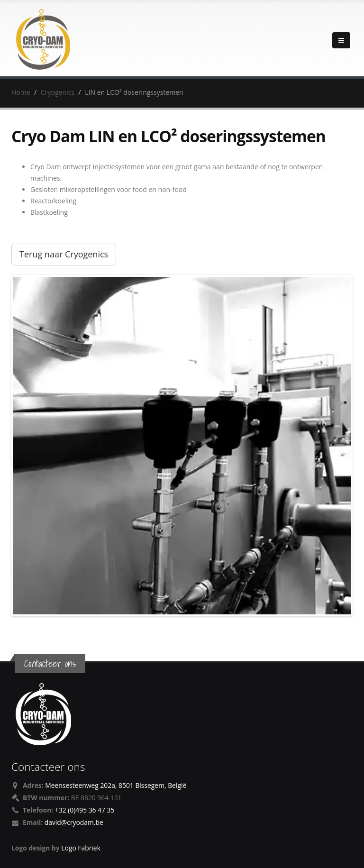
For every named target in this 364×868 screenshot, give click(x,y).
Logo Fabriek (81, 848)
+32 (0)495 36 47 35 (85, 810)
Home (21, 92)
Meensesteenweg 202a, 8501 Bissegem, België (116, 785)
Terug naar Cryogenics (64, 254)
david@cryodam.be (74, 822)
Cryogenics (58, 92)
